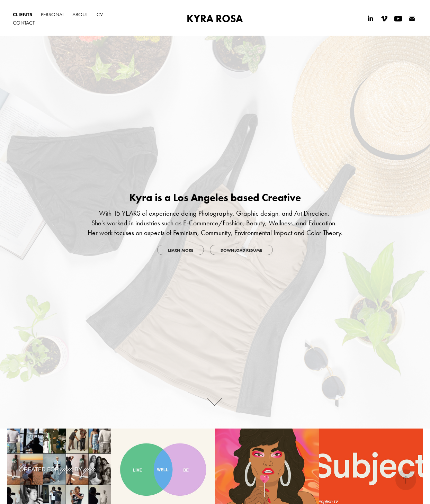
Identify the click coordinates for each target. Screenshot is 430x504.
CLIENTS (23, 15)
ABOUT (80, 15)
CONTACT (24, 23)
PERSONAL (52, 15)
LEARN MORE (181, 250)
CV (100, 15)
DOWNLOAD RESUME (241, 250)
